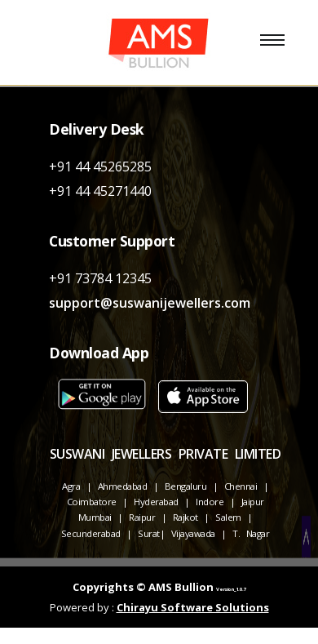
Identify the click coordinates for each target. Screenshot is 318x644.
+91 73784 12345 (100, 278)
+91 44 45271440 (100, 191)
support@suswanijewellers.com (150, 303)
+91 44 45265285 (100, 167)
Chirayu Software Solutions (193, 607)
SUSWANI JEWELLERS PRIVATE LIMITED (166, 454)
